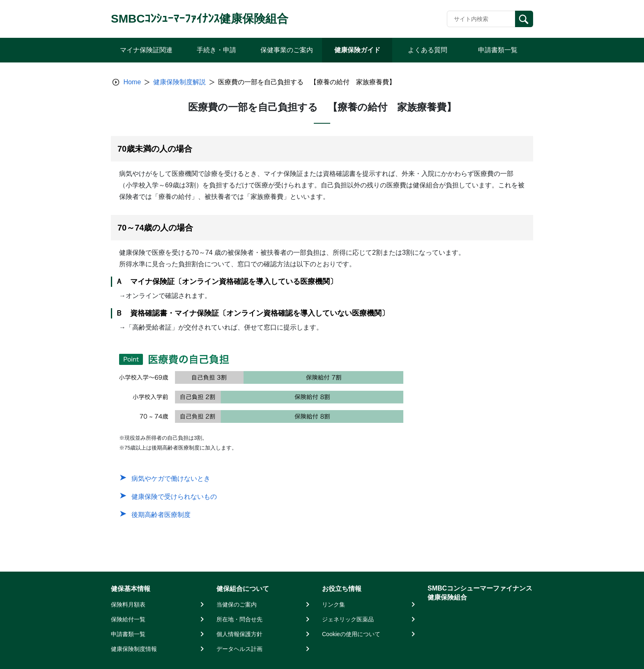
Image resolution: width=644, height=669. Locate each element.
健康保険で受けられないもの (174, 497)
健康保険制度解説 (179, 82)
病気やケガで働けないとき (171, 479)
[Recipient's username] (481, 19)
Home (132, 82)
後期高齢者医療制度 (161, 515)
